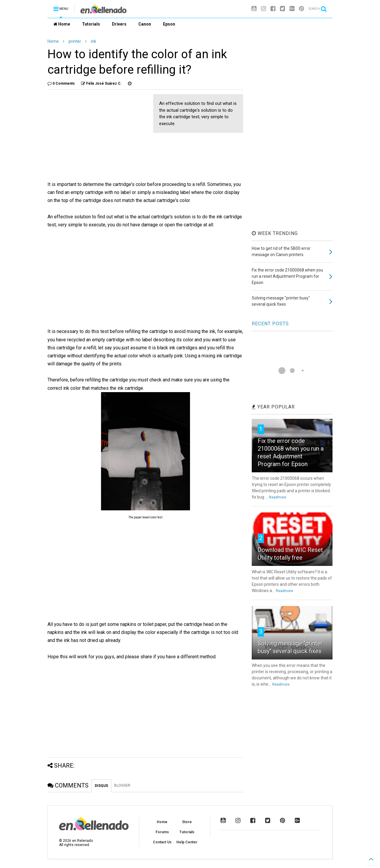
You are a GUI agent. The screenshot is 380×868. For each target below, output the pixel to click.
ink (94, 41)
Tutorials (91, 24)
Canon (145, 24)
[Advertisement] (97, 136)
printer (75, 41)
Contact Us (162, 842)
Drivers (119, 24)
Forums (162, 832)
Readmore (278, 497)
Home (62, 24)
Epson (169, 24)
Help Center (187, 842)
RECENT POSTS (270, 324)
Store (187, 822)
